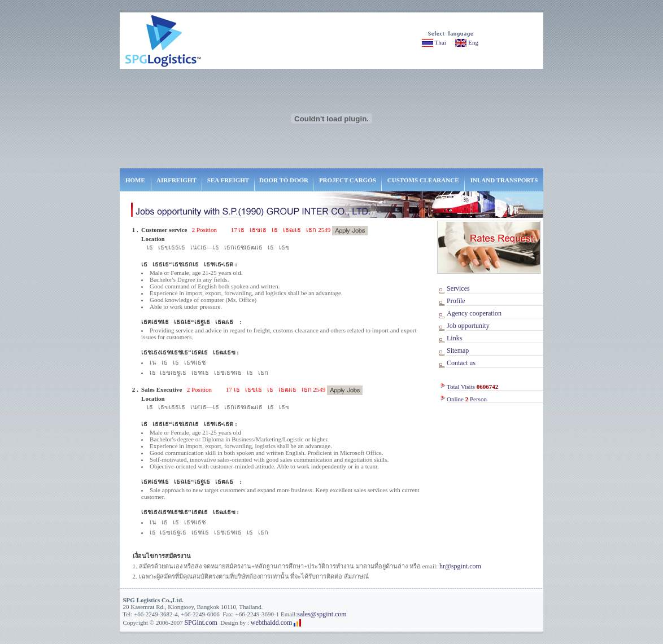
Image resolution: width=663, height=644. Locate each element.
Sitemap (458, 351)
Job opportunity (468, 326)
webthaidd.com (272, 623)
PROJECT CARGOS (348, 180)
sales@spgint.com (322, 614)
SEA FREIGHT (228, 180)
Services (458, 288)
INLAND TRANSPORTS (504, 180)
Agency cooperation (474, 313)
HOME (135, 180)
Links (454, 338)
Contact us (461, 363)
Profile (456, 301)
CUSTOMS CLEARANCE (423, 180)
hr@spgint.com (460, 566)
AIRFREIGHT (176, 180)
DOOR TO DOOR (284, 180)
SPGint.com (200, 623)
